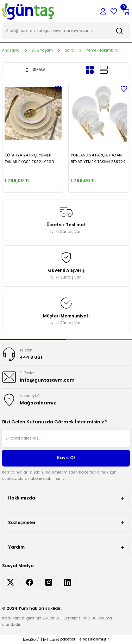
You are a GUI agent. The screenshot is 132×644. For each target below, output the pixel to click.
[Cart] (126, 11)
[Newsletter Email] (66, 438)
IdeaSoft (31, 640)
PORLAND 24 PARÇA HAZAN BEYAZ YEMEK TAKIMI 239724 (98, 158)
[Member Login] (103, 11)
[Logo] (28, 11)
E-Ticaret (51, 640)
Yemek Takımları (102, 50)
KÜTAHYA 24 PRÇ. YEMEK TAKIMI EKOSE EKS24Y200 (29, 158)
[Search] (66, 31)
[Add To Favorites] (58, 89)
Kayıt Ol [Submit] (66, 458)
